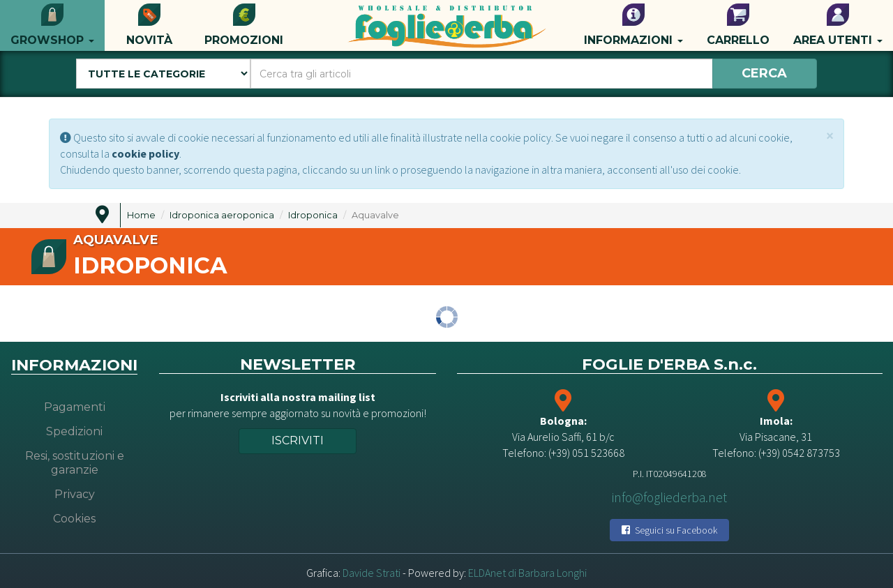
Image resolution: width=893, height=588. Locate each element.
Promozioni (244, 25)
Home (141, 215)
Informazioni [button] (633, 25)
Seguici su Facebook (669, 530)
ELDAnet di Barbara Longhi (527, 573)
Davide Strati (372, 573)
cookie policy (145, 153)
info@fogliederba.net (669, 497)
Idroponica (313, 215)
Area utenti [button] (838, 25)
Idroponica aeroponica (222, 215)
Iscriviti (298, 440)
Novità (149, 25)
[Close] (830, 136)
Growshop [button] (52, 25)
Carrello (738, 25)
